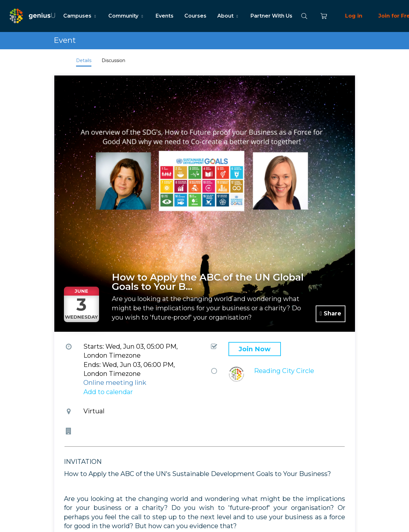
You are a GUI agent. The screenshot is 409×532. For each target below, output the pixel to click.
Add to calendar (108, 392)
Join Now (255, 349)
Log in (354, 16)
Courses (195, 16)
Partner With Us (271, 16)
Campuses (80, 16)
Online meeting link (115, 383)
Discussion (113, 60)
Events (165, 16)
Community (126, 16)
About (228, 16)
